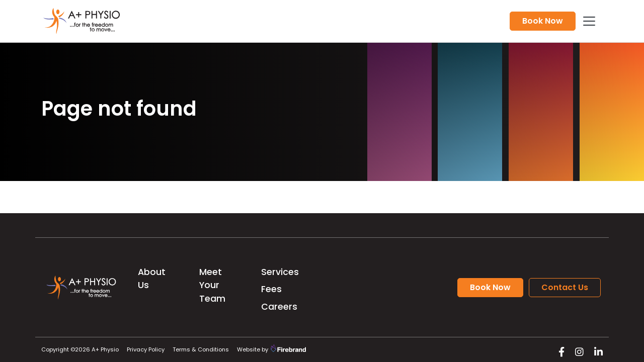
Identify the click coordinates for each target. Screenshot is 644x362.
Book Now (543, 21)
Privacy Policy (146, 349)
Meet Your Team (212, 285)
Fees (271, 289)
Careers (279, 307)
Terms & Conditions (201, 349)
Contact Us (565, 287)
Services (280, 272)
